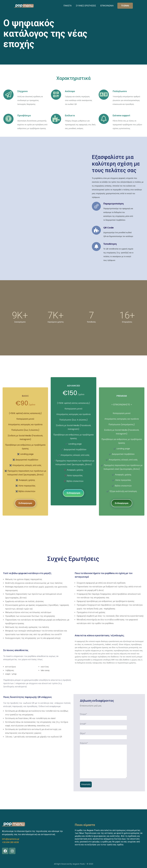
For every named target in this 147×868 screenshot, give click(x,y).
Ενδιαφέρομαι (25, 503)
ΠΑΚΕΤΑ (68, 6)
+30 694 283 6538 (10, 842)
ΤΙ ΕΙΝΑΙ (125, 6)
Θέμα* (103, 735)
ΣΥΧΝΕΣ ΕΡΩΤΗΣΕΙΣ (86, 6)
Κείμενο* (103, 760)
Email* (103, 726)
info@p (5, 839)
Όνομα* (103, 716)
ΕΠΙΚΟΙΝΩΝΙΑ (107, 6)
